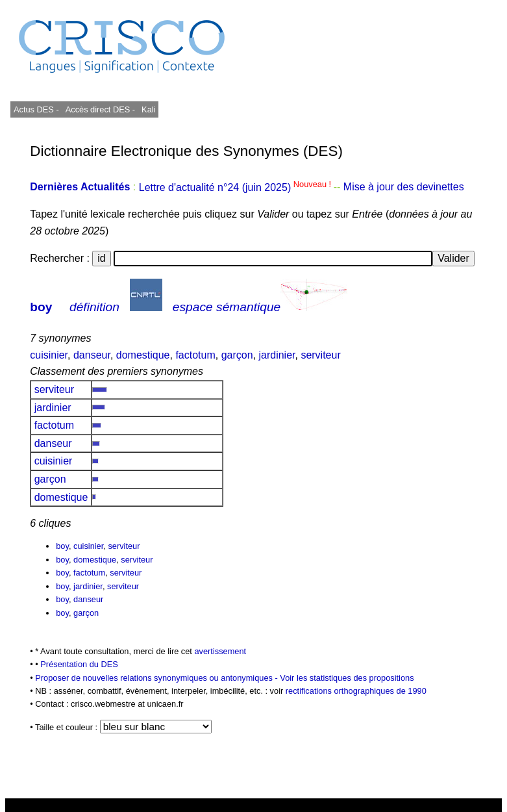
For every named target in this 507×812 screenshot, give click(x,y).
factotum (195, 355)
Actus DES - (36, 109)
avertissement (220, 651)
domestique (143, 355)
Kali (148, 109)
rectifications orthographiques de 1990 (356, 691)
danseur (92, 355)
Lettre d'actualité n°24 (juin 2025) (236, 187)
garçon (237, 355)
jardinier (277, 355)
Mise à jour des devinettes (404, 187)
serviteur (320, 355)
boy (41, 307)
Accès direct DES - (100, 109)
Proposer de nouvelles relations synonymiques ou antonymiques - (157, 678)
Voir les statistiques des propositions (347, 678)
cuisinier (49, 355)
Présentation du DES (79, 664)
